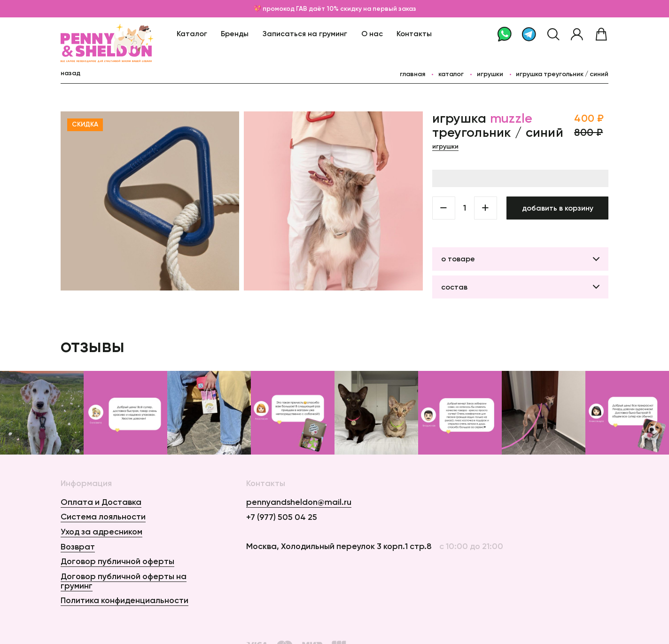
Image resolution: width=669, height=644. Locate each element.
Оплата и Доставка (101, 502)
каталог (451, 74)
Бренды (235, 34)
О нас (372, 34)
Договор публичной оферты (117, 561)
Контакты (414, 34)
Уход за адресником (101, 532)
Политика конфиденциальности (124, 600)
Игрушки (490, 74)
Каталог (192, 34)
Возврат (78, 547)
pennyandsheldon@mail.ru (299, 503)
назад (70, 73)
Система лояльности (103, 517)
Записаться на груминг (305, 34)
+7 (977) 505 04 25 (282, 518)
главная (412, 74)
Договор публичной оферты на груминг (124, 581)
